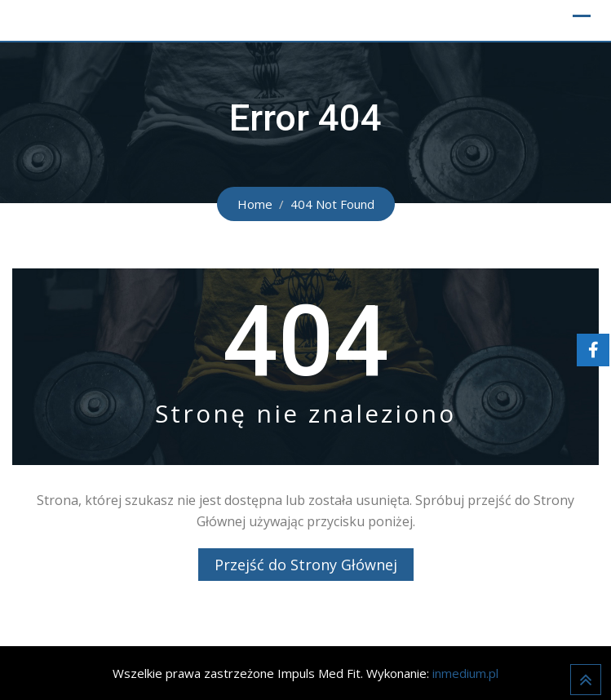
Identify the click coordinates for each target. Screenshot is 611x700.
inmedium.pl (465, 673)
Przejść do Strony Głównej (306, 565)
